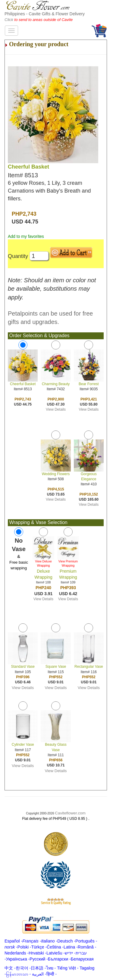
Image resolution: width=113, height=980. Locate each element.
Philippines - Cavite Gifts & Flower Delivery (45, 14)
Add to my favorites (26, 236)
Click (9, 20)
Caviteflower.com (70, 813)
